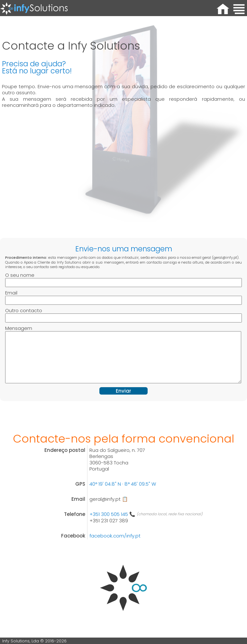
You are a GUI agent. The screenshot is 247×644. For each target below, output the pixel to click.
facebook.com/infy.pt (115, 536)
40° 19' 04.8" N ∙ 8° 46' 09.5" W (123, 484)
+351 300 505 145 (112, 514)
